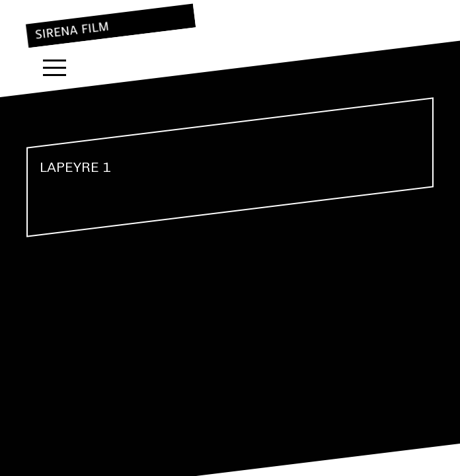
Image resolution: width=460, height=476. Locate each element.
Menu (55, 68)
